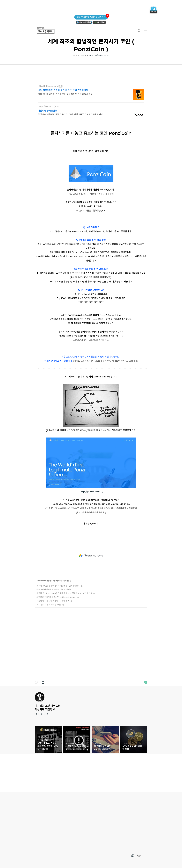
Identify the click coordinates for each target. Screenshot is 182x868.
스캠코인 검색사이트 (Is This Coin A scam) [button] (77, 779)
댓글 (36, 722)
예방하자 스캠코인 (52, 620)
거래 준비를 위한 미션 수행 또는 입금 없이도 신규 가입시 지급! (65, 94)
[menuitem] (132, 855)
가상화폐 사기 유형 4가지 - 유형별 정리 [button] (105, 779)
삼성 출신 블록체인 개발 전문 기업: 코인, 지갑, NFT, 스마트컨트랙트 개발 (70, 114)
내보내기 (43, 722)
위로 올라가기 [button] (139, 855)
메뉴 (146, 31)
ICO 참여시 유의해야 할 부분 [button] (133, 779)
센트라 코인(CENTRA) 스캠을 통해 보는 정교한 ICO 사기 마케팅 (64, 633)
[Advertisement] (91, 386)
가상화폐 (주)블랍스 (47, 111)
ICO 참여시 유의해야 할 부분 (49, 644)
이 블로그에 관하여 (146, 722)
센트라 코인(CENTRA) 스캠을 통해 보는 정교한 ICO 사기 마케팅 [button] (49, 779)
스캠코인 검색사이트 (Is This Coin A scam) (56, 636)
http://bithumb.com (48, 86)
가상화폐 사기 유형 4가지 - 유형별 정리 (53, 640)
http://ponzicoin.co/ (91, 531)
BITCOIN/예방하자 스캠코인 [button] (99, 55)
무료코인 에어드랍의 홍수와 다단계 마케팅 (54, 629)
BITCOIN (41, 620)
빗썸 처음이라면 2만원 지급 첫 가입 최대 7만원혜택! (63, 90)
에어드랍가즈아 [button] (49, 31)
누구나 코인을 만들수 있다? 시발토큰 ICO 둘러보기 (58, 625)
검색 (139, 31)
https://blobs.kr (46, 106)
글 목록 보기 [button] (132, 855)
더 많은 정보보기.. (91, 563)
